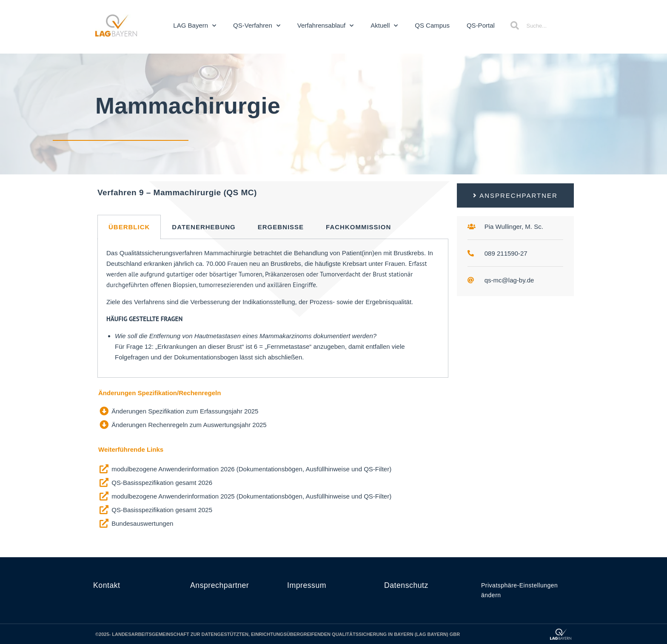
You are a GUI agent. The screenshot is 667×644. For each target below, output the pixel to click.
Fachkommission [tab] (358, 227)
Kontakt (107, 585)
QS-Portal (481, 25)
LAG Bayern (195, 26)
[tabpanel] (273, 308)
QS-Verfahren (257, 26)
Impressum (307, 585)
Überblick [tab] (129, 227)
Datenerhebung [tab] (204, 227)
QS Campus (432, 25)
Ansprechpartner (220, 585)
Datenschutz (407, 585)
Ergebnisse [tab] (281, 227)
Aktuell (384, 26)
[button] (515, 195)
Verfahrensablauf (325, 26)
